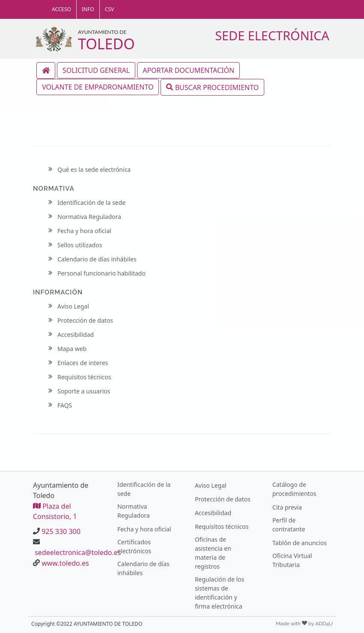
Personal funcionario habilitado (101, 273)
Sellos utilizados (80, 245)
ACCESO (61, 9)
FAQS (65, 405)
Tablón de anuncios (300, 543)
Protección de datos (85, 320)
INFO (88, 9)
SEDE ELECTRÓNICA (272, 35)
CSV (109, 9)
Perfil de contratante (289, 525)
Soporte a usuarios (84, 391)
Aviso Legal (73, 306)
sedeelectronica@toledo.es (78, 552)
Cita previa (287, 507)
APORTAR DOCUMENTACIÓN (188, 70)
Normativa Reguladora (89, 217)
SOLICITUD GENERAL (96, 70)
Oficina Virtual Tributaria (292, 560)
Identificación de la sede (91, 202)
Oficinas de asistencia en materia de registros (213, 553)
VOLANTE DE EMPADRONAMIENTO (98, 87)
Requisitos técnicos (84, 377)
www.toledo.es (65, 563)
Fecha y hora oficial (84, 231)
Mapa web (72, 349)
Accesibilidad (76, 334)
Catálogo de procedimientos (294, 489)
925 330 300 (61, 531)
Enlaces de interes (83, 363)
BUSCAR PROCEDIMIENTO (212, 87)
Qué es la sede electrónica (94, 169)
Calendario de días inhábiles (97, 259)
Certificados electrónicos (134, 546)
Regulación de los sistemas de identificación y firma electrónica (219, 593)
